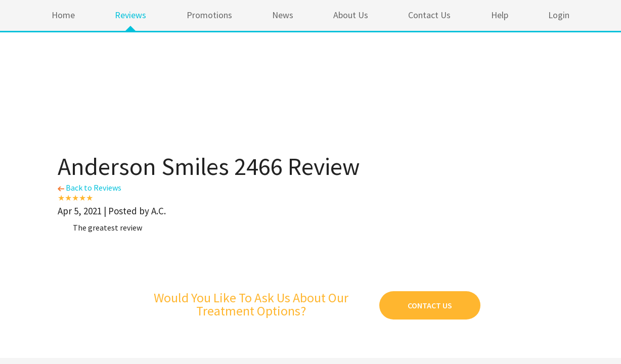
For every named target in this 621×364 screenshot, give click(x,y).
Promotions (209, 15)
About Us (351, 15)
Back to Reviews (90, 188)
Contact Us (429, 15)
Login (559, 15)
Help (500, 15)
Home (63, 15)
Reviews (130, 15)
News (283, 15)
